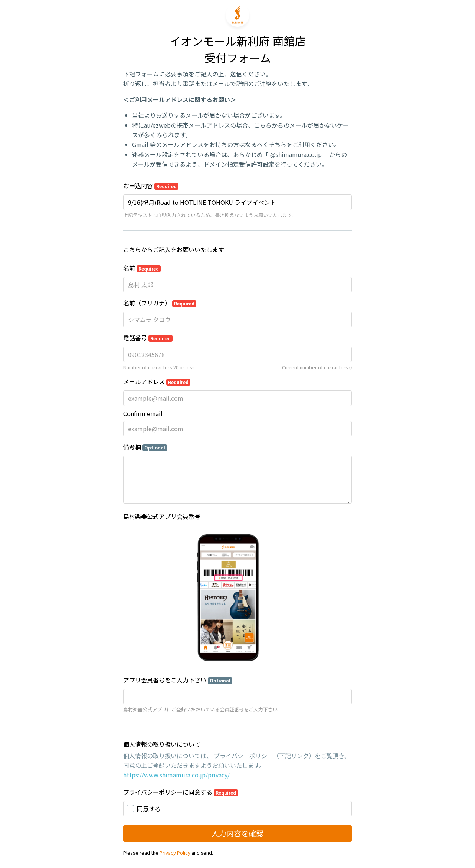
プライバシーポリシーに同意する (181, 792)
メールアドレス (157, 381)
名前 (142, 268)
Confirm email (143, 413)
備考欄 (145, 447)
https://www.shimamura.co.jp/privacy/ (176, 775)
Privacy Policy (175, 853)
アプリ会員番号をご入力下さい (178, 680)
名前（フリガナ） (160, 303)
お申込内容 (151, 186)
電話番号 (148, 338)
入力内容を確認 (237, 833)
